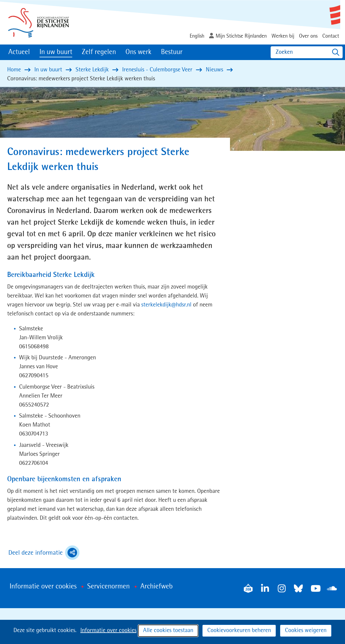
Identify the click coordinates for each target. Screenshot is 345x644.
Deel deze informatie (44, 553)
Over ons (308, 36)
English (197, 36)
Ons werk (138, 52)
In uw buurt (56, 52)
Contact (331, 36)
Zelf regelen (99, 52)
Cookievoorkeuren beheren (239, 631)
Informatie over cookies (108, 631)
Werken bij (283, 36)
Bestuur (172, 52)
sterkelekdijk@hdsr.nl (166, 305)
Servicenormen (108, 587)
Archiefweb (157, 587)
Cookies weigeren (306, 631)
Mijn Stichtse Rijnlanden (241, 36)
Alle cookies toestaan (168, 631)
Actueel (19, 52)
